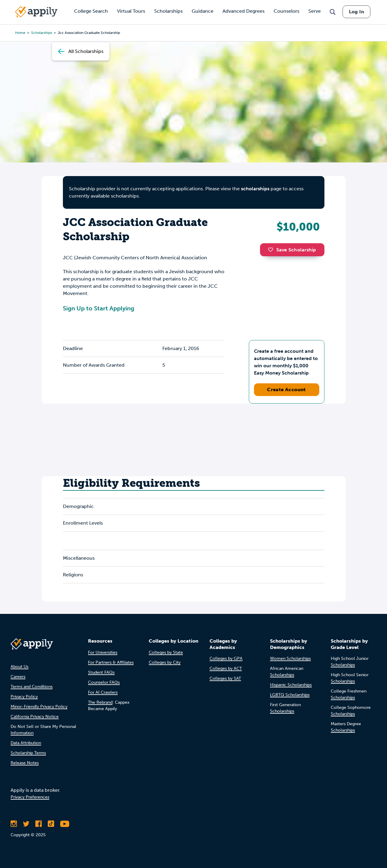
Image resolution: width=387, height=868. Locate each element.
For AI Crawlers (103, 692)
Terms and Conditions (32, 687)
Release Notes (25, 763)
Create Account (286, 390)
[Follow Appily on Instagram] (14, 824)
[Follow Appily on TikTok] (51, 824)
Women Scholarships (290, 658)
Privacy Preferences (30, 797)
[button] (272, 250)
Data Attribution (26, 743)
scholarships (255, 189)
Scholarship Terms (28, 753)
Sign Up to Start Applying (99, 308)
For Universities (103, 652)
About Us (20, 667)
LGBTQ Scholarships (290, 695)
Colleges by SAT (225, 678)
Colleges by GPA (226, 658)
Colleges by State (166, 652)
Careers (18, 677)
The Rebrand (100, 702)
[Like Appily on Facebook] (39, 824)
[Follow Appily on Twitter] (26, 824)
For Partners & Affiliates (111, 662)
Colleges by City (165, 662)
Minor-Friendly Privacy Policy (39, 707)
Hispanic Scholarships (291, 685)
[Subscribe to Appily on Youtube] (65, 824)
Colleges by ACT (226, 668)
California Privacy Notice (35, 717)
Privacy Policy (24, 697)
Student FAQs (101, 672)
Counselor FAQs (104, 682)
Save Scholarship (292, 250)
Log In (356, 12)
